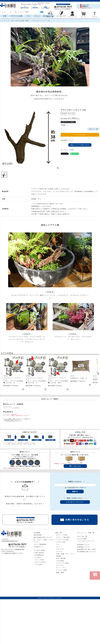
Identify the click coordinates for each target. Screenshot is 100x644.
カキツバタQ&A (40, 562)
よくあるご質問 (39, 550)
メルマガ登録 (82, 539)
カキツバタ (60, 549)
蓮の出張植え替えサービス (43, 537)
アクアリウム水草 (16, 16)
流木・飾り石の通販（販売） (21, 21)
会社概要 (37, 533)
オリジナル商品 (62, 570)
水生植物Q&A (39, 555)
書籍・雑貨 (60, 572)
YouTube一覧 (82, 536)
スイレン (37, 16)
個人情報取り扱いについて (87, 552)
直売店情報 (38, 535)
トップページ (5, 21)
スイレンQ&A (39, 560)
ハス (28, 16)
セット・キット (62, 568)
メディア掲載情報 (40, 544)
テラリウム (60, 565)
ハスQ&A (38, 557)
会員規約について (83, 547)
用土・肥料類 (61, 558)
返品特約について (67, 140)
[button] (2, 374)
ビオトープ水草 (62, 535)
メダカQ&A (39, 564)
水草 (5, 16)
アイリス (59, 551)
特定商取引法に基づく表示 (87, 549)
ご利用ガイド (38, 547)
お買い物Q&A (39, 553)
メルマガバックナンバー (87, 541)
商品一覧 (59, 533)
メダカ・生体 (61, 542)
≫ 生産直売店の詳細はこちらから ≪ (13, 421)
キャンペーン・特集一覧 (86, 533)
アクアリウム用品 (62, 563)
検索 (42, 12)
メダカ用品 (60, 561)
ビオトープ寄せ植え (63, 537)
